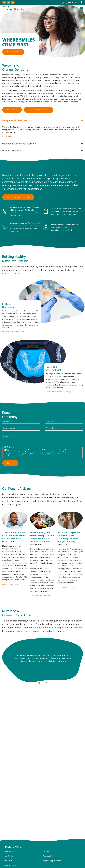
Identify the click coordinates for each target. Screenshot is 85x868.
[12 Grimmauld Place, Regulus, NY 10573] (82, 3)
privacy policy (70, 454)
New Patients (10, 852)
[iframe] (42, 815)
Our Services (9, 856)
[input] (60, 421)
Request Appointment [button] (39, 110)
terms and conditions (12, 456)
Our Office (47, 852)
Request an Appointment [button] (18, 197)
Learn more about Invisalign (60, 392)
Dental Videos (10, 865)
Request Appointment (52, 861)
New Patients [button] (13, 52)
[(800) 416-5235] (68, 3)
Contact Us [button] (12, 110)
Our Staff (8, 861)
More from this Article (12, 584)
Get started (8, 137)
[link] (4, 2)
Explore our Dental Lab (14, 332)
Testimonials (48, 856)
